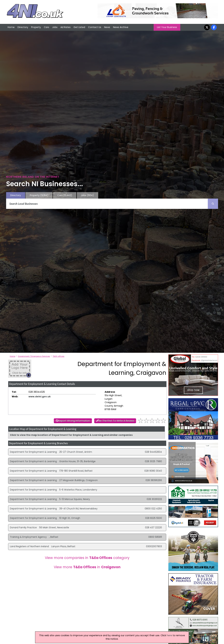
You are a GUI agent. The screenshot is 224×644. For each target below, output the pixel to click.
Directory (23, 27)
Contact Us (95, 27)
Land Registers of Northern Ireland (29, 546)
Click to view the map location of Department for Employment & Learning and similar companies (71, 435)
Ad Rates (65, 27)
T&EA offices (59, 356)
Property (36, 27)
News (107, 27)
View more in (87, 567)
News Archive (121, 27)
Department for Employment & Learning (33, 452)
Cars (47, 27)
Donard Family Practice (23, 527)
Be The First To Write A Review (116, 421)
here (169, 635)
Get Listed (79, 27)
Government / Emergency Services (34, 356)
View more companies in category (87, 558)
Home (11, 27)
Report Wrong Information (74, 421)
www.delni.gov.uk (40, 397)
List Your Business (167, 27)
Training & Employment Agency (28, 537)
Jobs (55, 27)
